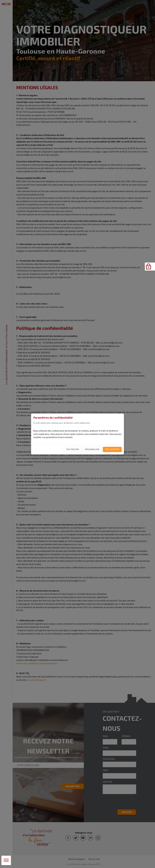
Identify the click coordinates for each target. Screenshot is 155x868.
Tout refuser (73, 449)
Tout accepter (112, 449)
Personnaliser (92, 449)
